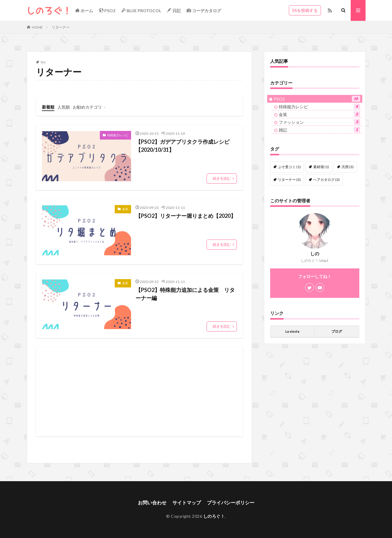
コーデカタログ (204, 10)
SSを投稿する (305, 10)
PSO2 (107, 10)
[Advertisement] (139, 392)
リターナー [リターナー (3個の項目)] (289, 180)
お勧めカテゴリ (87, 107)
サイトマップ (187, 502)
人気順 (64, 107)
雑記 (319, 130)
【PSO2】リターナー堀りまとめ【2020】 (186, 216)
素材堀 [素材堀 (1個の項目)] (321, 167)
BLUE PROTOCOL (141, 10)
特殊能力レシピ (118, 135)
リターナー (61, 27)
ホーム (84, 10)
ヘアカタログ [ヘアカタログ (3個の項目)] (326, 180)
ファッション (319, 122)
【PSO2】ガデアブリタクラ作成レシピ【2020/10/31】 (182, 146)
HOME (37, 27)
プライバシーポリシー (231, 502)
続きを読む (222, 178)
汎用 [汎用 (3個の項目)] (348, 167)
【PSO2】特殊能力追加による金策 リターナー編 (185, 294)
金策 (125, 209)
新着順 (48, 107)
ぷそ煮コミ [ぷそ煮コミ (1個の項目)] (289, 167)
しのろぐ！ (214, 516)
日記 (174, 10)
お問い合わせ (152, 502)
